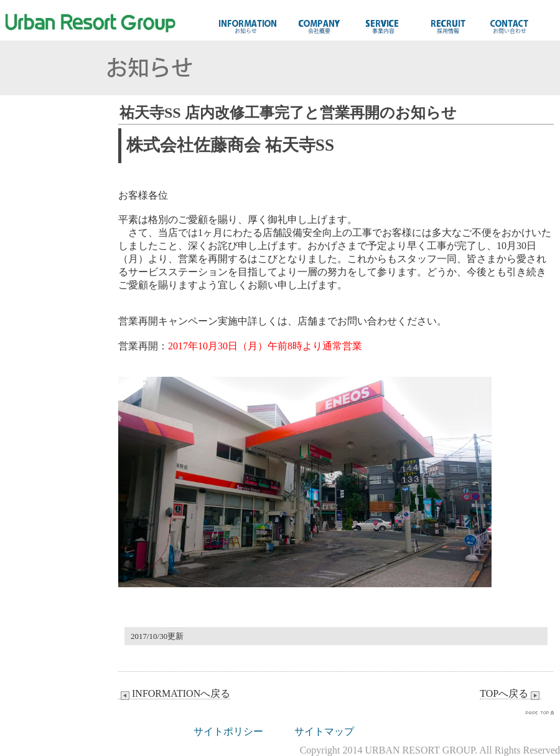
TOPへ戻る (511, 694)
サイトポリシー (228, 731)
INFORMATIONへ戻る (174, 694)
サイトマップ (324, 731)
